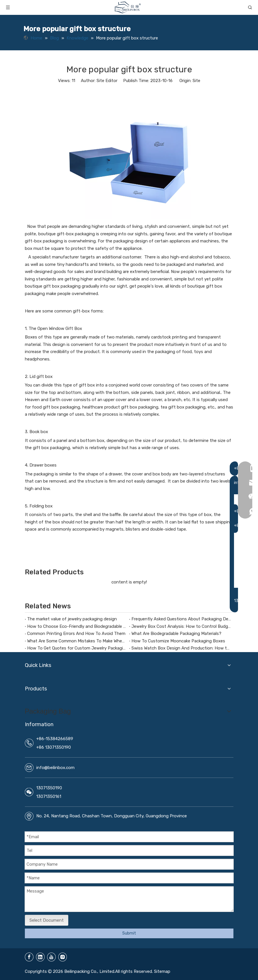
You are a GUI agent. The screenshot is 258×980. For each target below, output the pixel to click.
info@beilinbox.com (55, 768)
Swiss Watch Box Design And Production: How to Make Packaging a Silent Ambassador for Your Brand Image (181, 648)
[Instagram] (63, 957)
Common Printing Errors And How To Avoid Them (76, 634)
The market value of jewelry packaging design (72, 619)
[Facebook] (29, 957)
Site (196, 81)
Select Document (47, 920)
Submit (129, 933)
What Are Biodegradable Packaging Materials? (176, 634)
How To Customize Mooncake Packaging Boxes (178, 641)
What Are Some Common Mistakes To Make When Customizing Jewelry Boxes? (77, 641)
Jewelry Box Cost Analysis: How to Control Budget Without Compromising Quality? (181, 626)
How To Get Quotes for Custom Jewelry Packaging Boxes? (77, 648)
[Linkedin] (40, 957)
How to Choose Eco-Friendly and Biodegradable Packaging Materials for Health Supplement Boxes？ (77, 626)
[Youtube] (51, 957)
